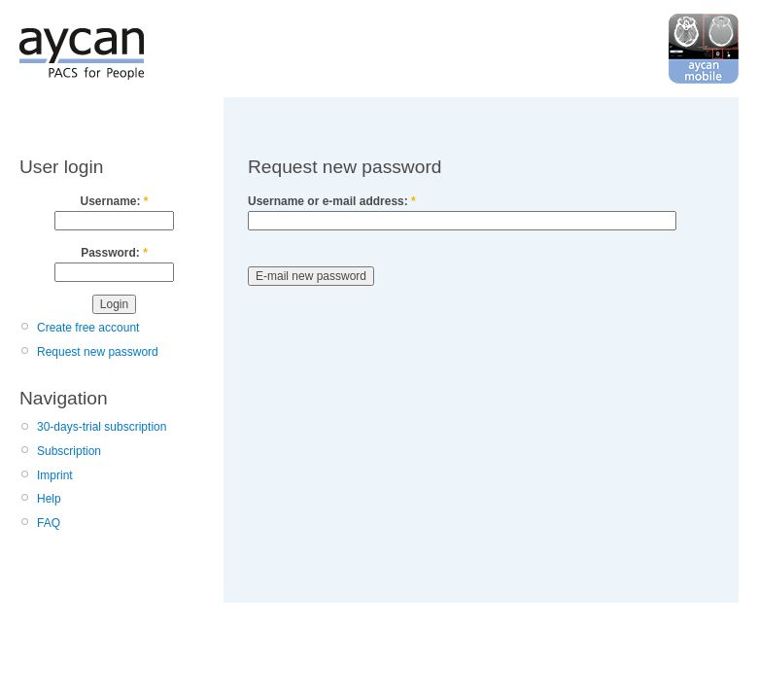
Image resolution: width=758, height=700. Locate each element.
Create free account (88, 328)
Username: (114, 201)
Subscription (69, 451)
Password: (114, 253)
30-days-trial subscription (102, 427)
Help (49, 499)
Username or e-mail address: (332, 201)
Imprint (55, 475)
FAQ (49, 523)
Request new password (98, 352)
